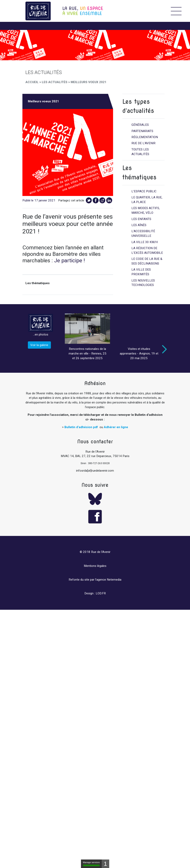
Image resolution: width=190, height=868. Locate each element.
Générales (140, 125)
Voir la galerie (39, 345)
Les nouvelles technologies (143, 283)
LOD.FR (101, 593)
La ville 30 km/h (145, 242)
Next (164, 349)
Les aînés (139, 225)
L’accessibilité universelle (143, 233)
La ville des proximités (141, 272)
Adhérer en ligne (116, 427)
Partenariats (142, 131)
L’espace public (144, 191)
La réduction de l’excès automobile (147, 250)
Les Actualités (55, 82)
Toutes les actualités (140, 152)
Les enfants (141, 219)
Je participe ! (69, 260)
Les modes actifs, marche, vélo (146, 210)
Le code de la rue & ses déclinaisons (147, 261)
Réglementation (145, 137)
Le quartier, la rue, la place (147, 200)
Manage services (91, 864)
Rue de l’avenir (143, 143)
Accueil (32, 82)
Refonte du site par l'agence (87, 580)
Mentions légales (95, 566)
